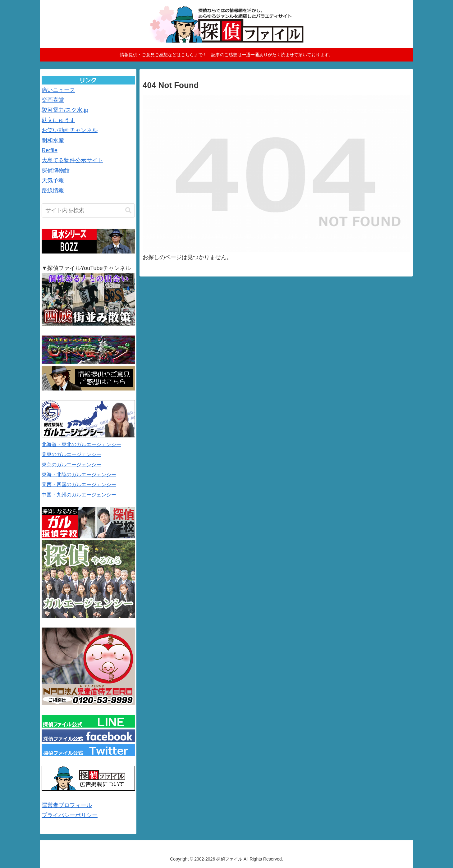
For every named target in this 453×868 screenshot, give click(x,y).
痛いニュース (58, 90)
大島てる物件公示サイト (72, 160)
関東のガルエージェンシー (71, 454)
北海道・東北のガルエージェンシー (81, 444)
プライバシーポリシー (70, 815)
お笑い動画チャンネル (70, 130)
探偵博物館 (56, 171)
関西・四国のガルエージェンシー (79, 484)
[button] (128, 210)
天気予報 (53, 180)
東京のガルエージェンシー (71, 465)
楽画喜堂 (53, 100)
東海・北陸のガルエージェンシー (79, 475)
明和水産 (53, 140)
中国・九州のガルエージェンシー (79, 495)
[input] (88, 210)
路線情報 (53, 190)
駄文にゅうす (58, 120)
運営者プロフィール (67, 805)
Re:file (50, 150)
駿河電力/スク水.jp (65, 110)
